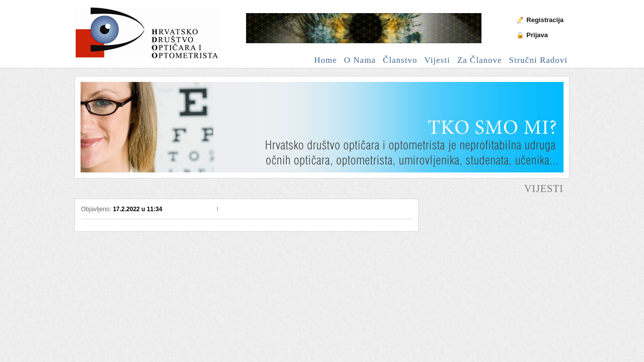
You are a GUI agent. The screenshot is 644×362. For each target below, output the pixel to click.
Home (326, 60)
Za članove (480, 60)
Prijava (537, 35)
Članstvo (400, 60)
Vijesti (437, 60)
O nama (360, 60)
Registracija (545, 20)
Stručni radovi (538, 60)
